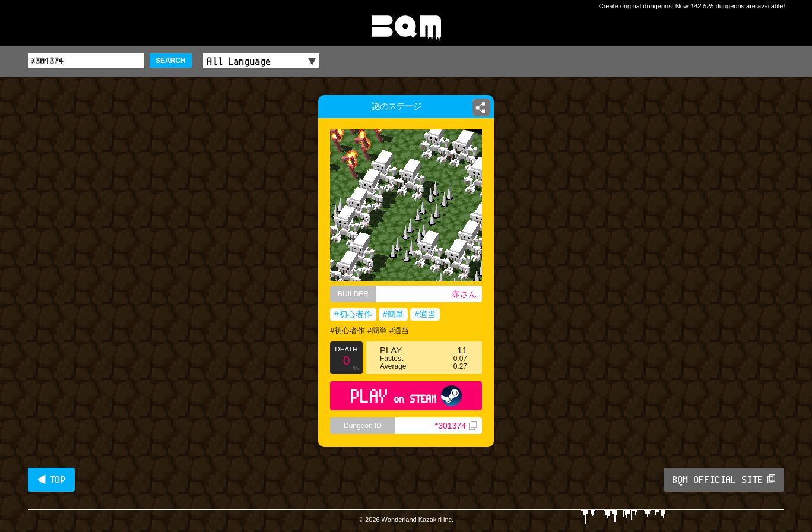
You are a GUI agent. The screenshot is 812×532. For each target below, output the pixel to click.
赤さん (464, 294)
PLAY (406, 396)
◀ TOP (51, 480)
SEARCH (171, 61)
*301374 (456, 426)
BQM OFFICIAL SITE (724, 480)
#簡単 (394, 314)
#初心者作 (353, 314)
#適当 (425, 314)
